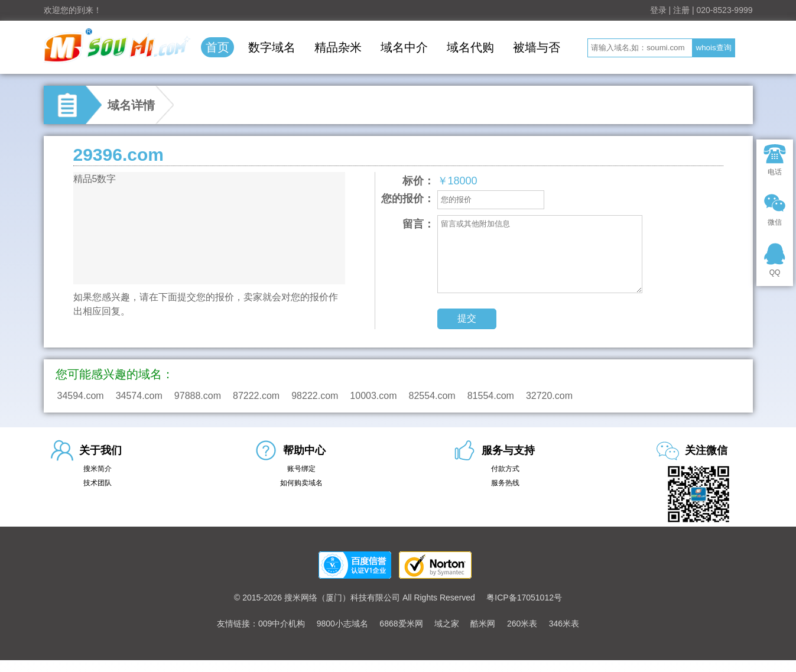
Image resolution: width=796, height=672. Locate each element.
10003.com (373, 396)
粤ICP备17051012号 (524, 598)
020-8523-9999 (725, 10)
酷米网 (483, 624)
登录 (658, 10)
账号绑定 (301, 469)
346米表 (564, 624)
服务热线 (505, 483)
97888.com (198, 396)
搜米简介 (98, 469)
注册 (681, 10)
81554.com (491, 396)
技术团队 (98, 483)
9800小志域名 (342, 624)
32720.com (549, 396)
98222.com (315, 396)
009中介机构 (282, 624)
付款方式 (505, 469)
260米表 (522, 624)
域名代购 (470, 47)
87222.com (256, 396)
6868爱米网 (401, 624)
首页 (217, 47)
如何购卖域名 (301, 483)
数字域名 (272, 47)
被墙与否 (537, 47)
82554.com (432, 396)
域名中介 (404, 47)
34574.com (139, 396)
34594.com (81, 396)
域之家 (447, 624)
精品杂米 (338, 47)
